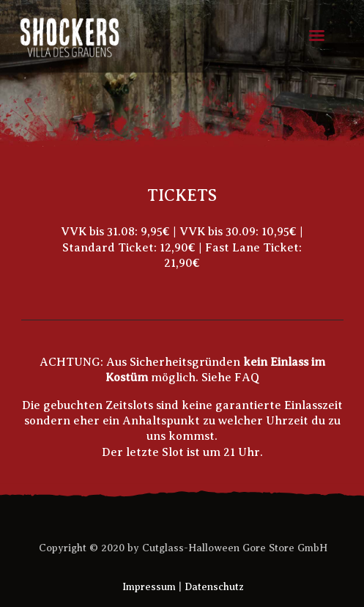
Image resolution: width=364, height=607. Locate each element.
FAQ (247, 378)
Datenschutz (214, 587)
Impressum (149, 587)
